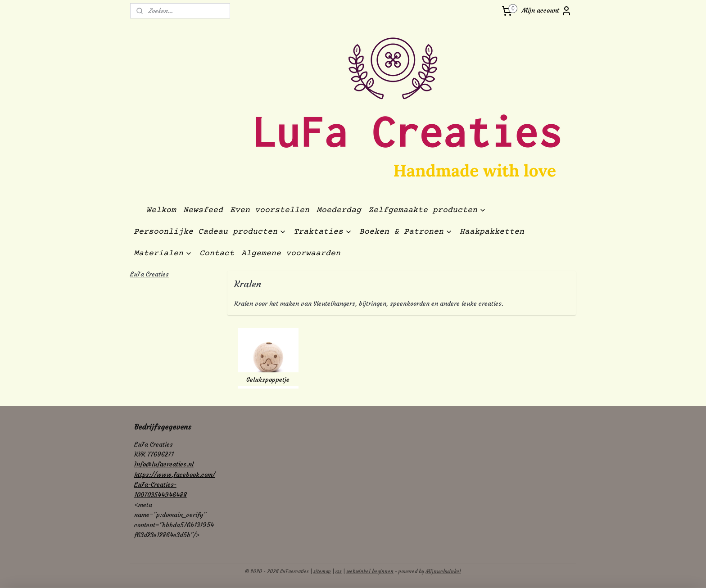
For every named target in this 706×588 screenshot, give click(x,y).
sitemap (322, 571)
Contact (217, 253)
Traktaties (323, 232)
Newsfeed (203, 210)
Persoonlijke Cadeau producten (210, 232)
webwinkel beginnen (370, 571)
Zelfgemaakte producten (427, 210)
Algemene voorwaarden (291, 253)
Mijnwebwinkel (443, 571)
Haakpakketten (492, 232)
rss (339, 571)
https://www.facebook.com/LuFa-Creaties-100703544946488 (175, 485)
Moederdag (339, 210)
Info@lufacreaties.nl (164, 464)
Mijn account (547, 11)
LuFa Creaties (149, 274)
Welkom (161, 210)
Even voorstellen (270, 210)
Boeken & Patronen (406, 232)
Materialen (163, 253)
